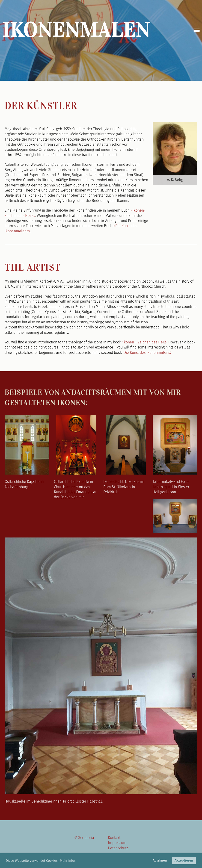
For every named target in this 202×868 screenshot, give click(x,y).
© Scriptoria (84, 838)
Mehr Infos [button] (68, 861)
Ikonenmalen (76, 30)
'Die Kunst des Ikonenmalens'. (147, 353)
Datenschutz (118, 848)
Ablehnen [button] (160, 861)
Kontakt (114, 838)
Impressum (117, 843)
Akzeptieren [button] (184, 861)
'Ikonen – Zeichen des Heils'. (145, 342)
